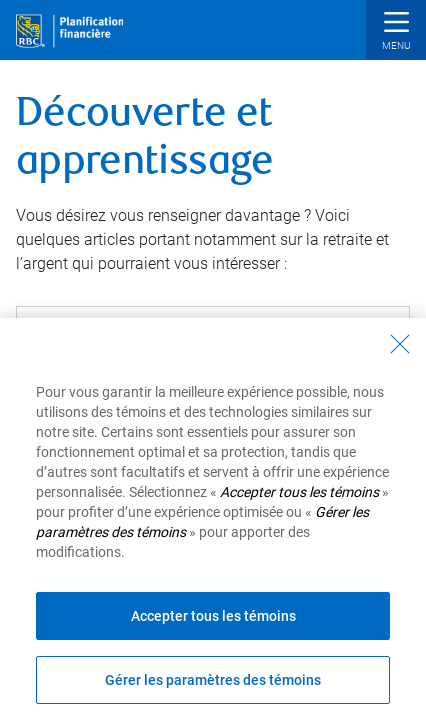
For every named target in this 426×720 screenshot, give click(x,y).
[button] (396, 32)
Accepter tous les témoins (213, 616)
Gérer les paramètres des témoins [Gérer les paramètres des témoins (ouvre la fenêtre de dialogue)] (213, 680)
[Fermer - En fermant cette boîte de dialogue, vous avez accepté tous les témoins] (400, 344)
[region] (213, 519)
